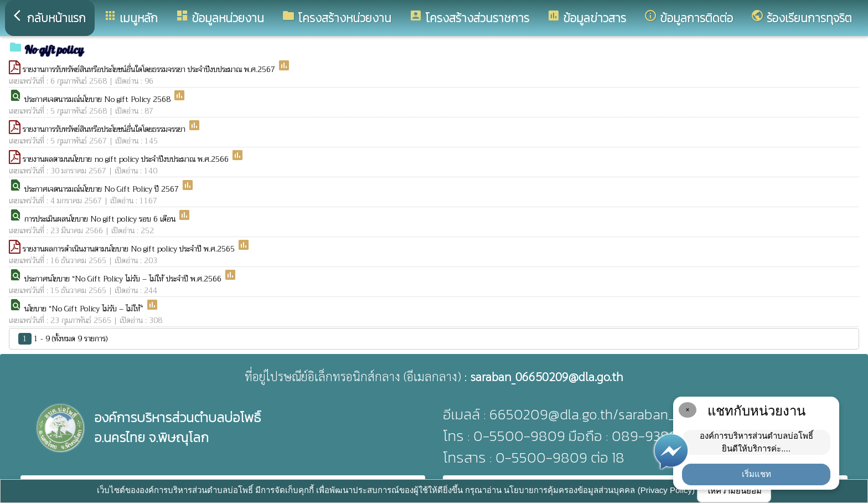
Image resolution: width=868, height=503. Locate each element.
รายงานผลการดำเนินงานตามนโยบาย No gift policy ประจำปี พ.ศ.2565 (130, 249)
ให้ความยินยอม (734, 491)
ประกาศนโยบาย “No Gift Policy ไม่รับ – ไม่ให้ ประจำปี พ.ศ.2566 (124, 279)
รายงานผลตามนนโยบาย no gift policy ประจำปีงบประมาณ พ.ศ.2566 (127, 159)
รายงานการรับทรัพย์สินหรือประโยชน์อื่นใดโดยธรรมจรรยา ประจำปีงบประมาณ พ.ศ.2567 (150, 69)
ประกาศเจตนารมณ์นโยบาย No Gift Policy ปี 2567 (103, 189)
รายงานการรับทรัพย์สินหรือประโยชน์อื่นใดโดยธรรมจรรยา (105, 129)
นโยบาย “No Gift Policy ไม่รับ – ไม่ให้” (85, 309)
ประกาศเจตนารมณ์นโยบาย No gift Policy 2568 (99, 99)
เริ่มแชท (756, 474)
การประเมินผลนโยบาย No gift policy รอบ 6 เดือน (101, 219)
